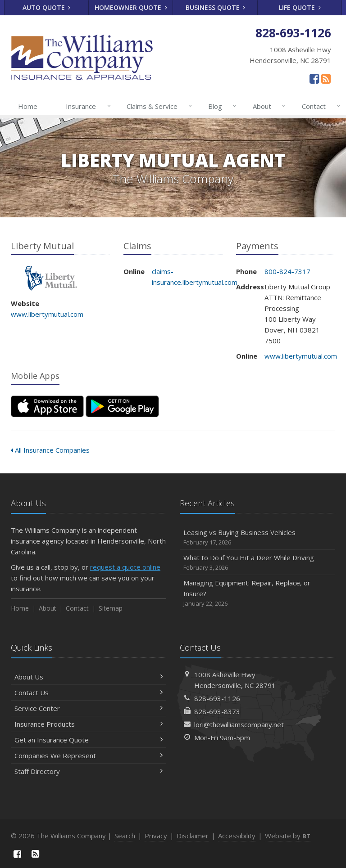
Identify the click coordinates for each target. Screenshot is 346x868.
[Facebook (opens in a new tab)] (314, 78)
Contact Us (89, 693)
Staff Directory (89, 771)
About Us (89, 677)
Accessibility (237, 836)
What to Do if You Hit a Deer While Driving (257, 563)
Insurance (86, 106)
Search (125, 836)
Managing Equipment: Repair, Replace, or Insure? (257, 593)
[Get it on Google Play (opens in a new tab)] (122, 406)
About (267, 106)
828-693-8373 (217, 711)
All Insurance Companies (50, 450)
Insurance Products (89, 724)
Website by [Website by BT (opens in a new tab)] (288, 836)
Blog (221, 106)
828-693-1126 (217, 698)
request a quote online (125, 567)
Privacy (156, 836)
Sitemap (111, 608)
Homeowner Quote (131, 7)
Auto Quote (47, 7)
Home (28, 106)
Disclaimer (193, 836)
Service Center (89, 708)
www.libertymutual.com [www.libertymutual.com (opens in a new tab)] (47, 314)
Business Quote (216, 7)
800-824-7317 (287, 271)
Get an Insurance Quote (89, 740)
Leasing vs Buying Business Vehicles (257, 537)
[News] (326, 78)
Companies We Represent (89, 756)
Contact (319, 106)
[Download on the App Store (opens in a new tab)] (47, 406)
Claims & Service (157, 106)
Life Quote (300, 7)
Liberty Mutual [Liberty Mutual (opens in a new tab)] (51, 278)
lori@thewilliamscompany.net (239, 724)
